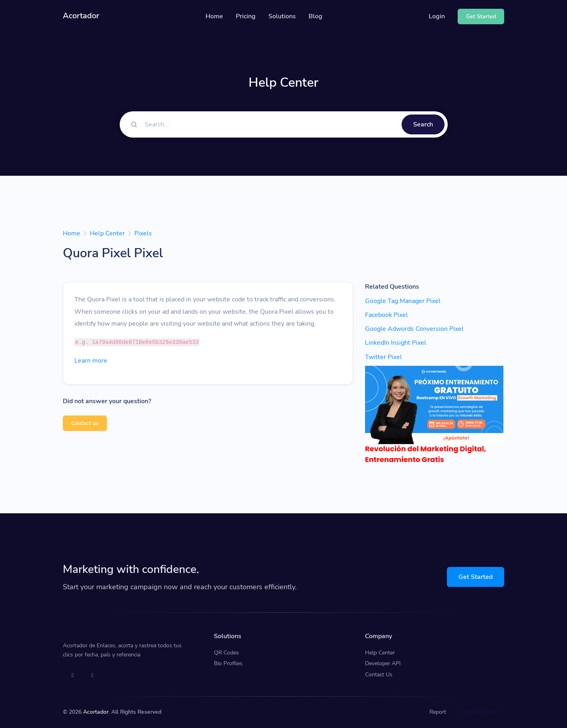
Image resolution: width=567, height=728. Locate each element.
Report (438, 712)
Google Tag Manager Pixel (403, 301)
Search (423, 124)
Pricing (246, 16)
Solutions (282, 16)
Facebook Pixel (386, 315)
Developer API (383, 663)
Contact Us (379, 675)
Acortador (96, 712)
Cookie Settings (478, 712)
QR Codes (226, 653)
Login (437, 16)
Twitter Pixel (384, 357)
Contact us (85, 423)
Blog (316, 16)
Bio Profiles (228, 663)
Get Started (476, 577)
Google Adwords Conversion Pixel (414, 329)
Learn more (91, 361)
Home (214, 16)
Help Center (107, 233)
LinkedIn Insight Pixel (396, 343)
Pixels (143, 233)
